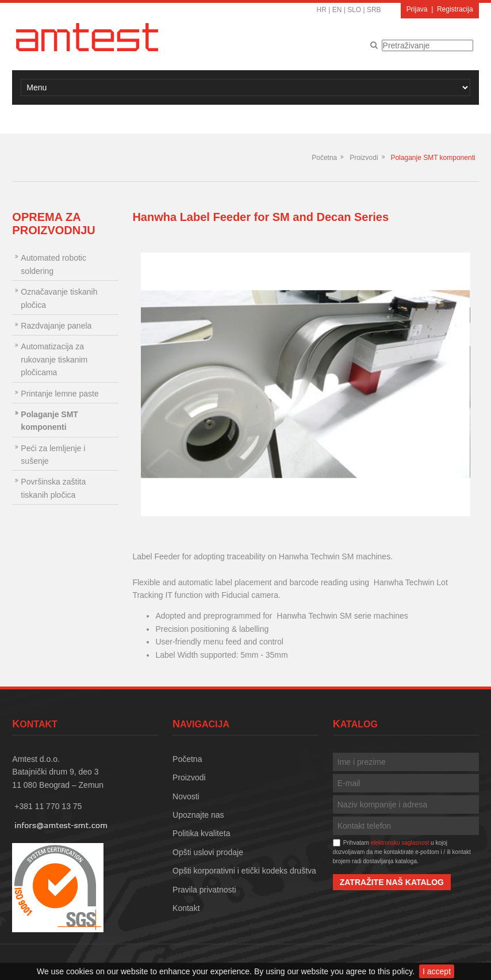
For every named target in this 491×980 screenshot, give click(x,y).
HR (322, 10)
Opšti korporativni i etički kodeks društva (244, 871)
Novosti (186, 796)
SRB (374, 10)
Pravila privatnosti (204, 890)
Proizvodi (364, 158)
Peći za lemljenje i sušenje (53, 455)
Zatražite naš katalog (392, 882)
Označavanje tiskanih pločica (59, 298)
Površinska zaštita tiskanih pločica (53, 488)
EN (337, 10)
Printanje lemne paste (60, 394)
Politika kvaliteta (201, 833)
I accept (437, 971)
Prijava (417, 9)
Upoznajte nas (198, 815)
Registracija (455, 9)
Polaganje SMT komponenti (433, 158)
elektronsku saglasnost (400, 843)
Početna (324, 158)
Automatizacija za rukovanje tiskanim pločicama (54, 359)
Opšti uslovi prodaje (208, 852)
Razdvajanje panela (56, 326)
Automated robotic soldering (53, 264)
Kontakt (186, 908)
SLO (354, 10)
